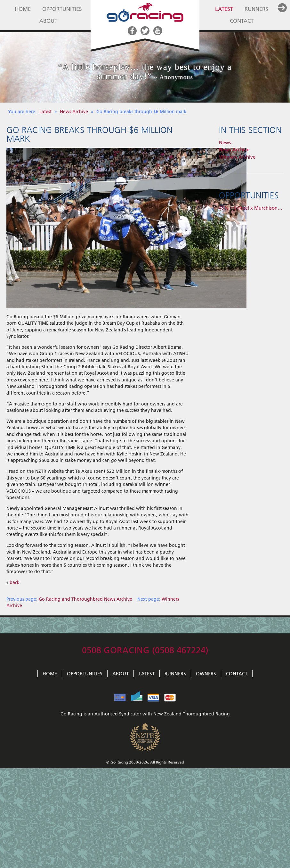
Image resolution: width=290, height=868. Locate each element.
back (13, 582)
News (225, 143)
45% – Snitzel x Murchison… (251, 208)
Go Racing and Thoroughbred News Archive (85, 599)
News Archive (75, 112)
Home (23, 9)
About (48, 21)
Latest (224, 9)
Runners (256, 9)
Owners (206, 674)
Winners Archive (237, 157)
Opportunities (62, 9)
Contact (242, 21)
